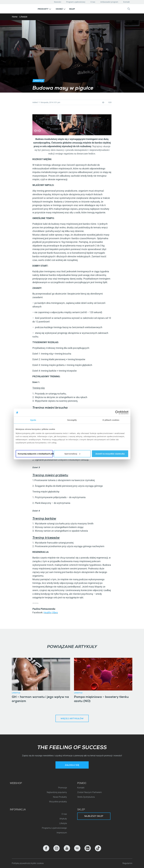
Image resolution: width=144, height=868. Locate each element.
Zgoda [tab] (33, 420)
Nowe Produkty (60, 797)
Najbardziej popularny (57, 792)
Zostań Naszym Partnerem (89, 792)
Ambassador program (109, 2)
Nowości (58, 2)
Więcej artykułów (72, 719)
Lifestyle (23, 17)
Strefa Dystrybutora (86, 797)
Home (15, 17)
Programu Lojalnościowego (54, 828)
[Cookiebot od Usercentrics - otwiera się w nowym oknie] (117, 413)
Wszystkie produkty (58, 802)
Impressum (62, 833)
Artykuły (63, 819)
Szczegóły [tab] (72, 420)
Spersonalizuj (72, 454)
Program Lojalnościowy (76, 2)
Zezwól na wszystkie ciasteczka (110, 454)
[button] (44, 9)
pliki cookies (38, 863)
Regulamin (127, 863)
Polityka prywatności (22, 863)
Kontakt (127, 2)
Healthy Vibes (51, 612)
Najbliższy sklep (94, 816)
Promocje (63, 788)
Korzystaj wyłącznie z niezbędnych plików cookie (35, 454)
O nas (93, 2)
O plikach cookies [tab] (111, 420)
